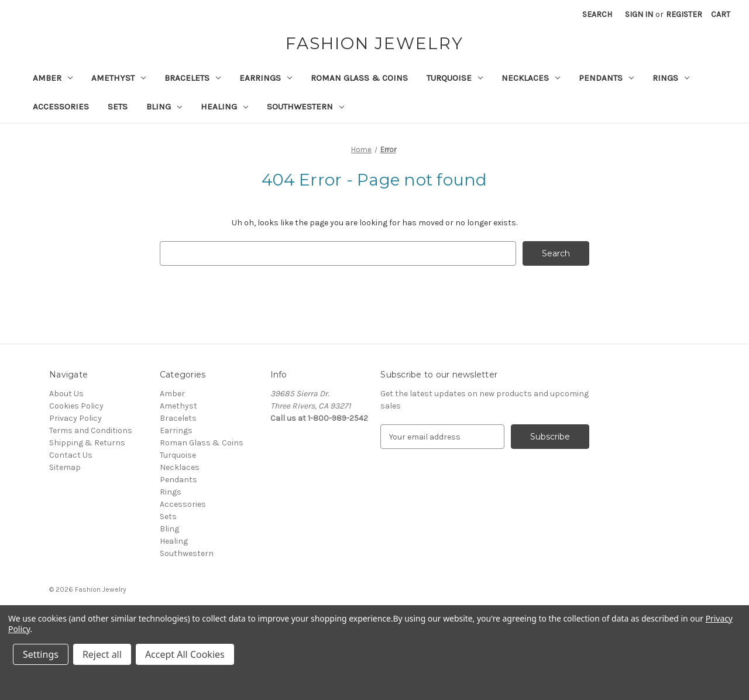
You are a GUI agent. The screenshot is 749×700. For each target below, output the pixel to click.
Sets (118, 107)
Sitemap (65, 467)
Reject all (102, 654)
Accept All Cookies (185, 654)
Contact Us (71, 455)
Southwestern (305, 107)
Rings (671, 78)
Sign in (639, 14)
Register (684, 14)
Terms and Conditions (91, 430)
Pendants (606, 78)
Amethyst (118, 78)
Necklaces (531, 78)
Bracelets (193, 78)
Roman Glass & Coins (359, 78)
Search (597, 14)
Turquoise (455, 78)
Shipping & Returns (87, 443)
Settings (41, 654)
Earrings (266, 78)
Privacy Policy (75, 418)
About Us (66, 394)
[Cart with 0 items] (721, 14)
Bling (164, 107)
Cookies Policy (76, 406)
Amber (53, 78)
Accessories (61, 107)
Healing (224, 107)
